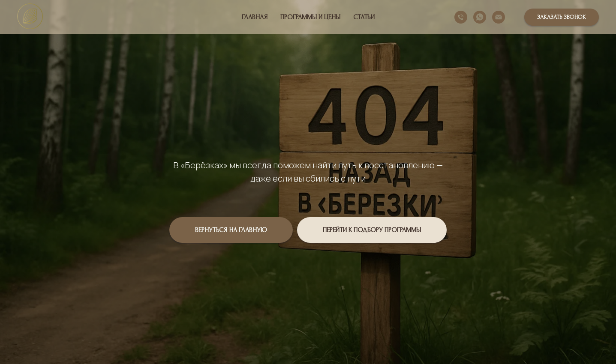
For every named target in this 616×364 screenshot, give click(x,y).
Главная (255, 17)
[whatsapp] (480, 17)
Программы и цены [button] (310, 17)
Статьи (364, 17)
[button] (562, 17)
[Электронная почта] (499, 17)
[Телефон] (461, 17)
